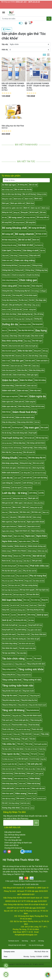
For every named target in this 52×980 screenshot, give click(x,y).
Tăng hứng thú (35, 696)
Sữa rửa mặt (6, 639)
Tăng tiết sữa (17, 716)
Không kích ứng (26, 463)
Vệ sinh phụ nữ (35, 764)
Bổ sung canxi (15, 217)
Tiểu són (20, 744)
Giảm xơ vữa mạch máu (25, 417)
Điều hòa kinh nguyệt (9, 351)
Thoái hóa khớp (34, 725)
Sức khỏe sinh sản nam (27, 643)
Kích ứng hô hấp (39, 468)
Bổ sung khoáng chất (14, 228)
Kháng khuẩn (10, 458)
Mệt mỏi (26, 507)
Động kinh (37, 351)
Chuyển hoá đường (33, 275)
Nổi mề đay (27, 556)
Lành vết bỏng (28, 483)
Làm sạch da (27, 478)
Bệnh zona (45, 208)
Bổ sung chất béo (30, 217)
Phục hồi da (19, 581)
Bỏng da (17, 213)
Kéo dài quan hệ (29, 452)
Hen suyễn (44, 428)
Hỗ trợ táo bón (7, 443)
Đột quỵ (45, 351)
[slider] (7, 93)
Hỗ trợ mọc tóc (42, 438)
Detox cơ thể (6, 309)
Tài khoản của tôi (13, 941)
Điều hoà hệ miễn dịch (16, 346)
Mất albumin (28, 503)
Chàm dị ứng (23, 255)
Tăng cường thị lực (9, 675)
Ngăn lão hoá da (19, 522)
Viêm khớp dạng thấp (10, 784)
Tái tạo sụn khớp (9, 653)
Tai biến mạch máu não (27, 648)
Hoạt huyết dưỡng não (13, 438)
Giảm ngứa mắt (8, 402)
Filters (7, 29)
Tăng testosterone (33, 710)
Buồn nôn (36, 240)
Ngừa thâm (42, 536)
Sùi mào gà (23, 625)
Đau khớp (5, 336)
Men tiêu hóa (6, 508)
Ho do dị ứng (7, 433)
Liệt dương (6, 488)
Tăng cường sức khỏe (31, 669)
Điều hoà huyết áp (31, 346)
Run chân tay (35, 600)
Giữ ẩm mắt (6, 428)
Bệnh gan (5, 203)
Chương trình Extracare (13, 848)
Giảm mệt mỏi (32, 386)
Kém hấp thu (7, 452)
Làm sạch (18, 478)
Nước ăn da (6, 561)
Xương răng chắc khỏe (11, 808)
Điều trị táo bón (25, 351)
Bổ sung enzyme (19, 222)
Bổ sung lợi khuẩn (37, 228)
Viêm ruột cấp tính (38, 788)
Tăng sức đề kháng (13, 710)
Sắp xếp (5, 44)
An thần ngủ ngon (9, 185)
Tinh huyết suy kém (41, 744)
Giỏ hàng (41, 941)
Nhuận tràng (7, 556)
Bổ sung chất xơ (43, 217)
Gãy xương (43, 356)
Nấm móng (37, 517)
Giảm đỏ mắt (7, 375)
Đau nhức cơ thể (37, 336)
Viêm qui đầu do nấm (23, 788)
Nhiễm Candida (8, 546)
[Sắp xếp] (29, 44)
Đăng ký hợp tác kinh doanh (17, 945)
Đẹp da (5, 346)
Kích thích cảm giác (9, 468)
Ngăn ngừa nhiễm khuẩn (36, 522)
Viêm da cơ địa (30, 769)
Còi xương (35, 291)
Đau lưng (13, 336)
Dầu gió (5, 305)
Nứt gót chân (37, 561)
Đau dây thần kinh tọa (26, 330)
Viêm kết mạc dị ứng (21, 779)
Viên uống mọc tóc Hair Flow (13, 126)
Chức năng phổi (9, 286)
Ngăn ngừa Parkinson (9, 526)
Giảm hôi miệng (40, 380)
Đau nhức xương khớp (12, 341)
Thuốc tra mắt (7, 734)
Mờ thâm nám (25, 512)
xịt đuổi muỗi (41, 799)
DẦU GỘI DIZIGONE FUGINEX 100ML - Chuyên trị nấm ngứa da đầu (13, 86)
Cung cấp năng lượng (10, 300)
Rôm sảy (26, 600)
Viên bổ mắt (32, 794)
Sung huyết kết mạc (35, 625)
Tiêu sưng (29, 744)
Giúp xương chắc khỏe (25, 422)
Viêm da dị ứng (7, 774)
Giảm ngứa (24, 396)
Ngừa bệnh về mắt (34, 526)
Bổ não (4, 217)
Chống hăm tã (8, 270)
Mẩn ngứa (19, 503)
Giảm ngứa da (37, 396)
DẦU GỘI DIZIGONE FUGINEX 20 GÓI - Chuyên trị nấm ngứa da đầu (38, 86)
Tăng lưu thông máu (9, 705)
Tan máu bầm (22, 653)
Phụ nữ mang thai (38, 576)
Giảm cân (27, 366)
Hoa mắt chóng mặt (20, 433)
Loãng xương (27, 488)
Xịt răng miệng (14, 803)
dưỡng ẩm (29, 319)
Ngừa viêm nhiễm (25, 541)
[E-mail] (18, 823)
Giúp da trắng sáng (9, 422)
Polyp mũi (28, 581)
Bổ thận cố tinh (41, 234)
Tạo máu (29, 659)
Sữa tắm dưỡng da (19, 639)
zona (32, 808)
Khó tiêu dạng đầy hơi (37, 458)
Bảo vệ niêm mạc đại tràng (11, 194)
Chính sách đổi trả (11, 845)
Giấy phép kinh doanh (13, 832)
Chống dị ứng (37, 265)
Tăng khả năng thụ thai (29, 700)
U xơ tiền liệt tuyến (21, 759)
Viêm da (20, 769)
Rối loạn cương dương (30, 585)
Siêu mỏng (31, 615)
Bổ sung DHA (7, 222)
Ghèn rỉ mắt (6, 361)
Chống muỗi (19, 270)
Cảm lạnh (7, 250)
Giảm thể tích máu (38, 406)
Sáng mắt (5, 610)
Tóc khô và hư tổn (31, 749)
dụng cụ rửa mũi (8, 319)
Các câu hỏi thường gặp (36, 945)
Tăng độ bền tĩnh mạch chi (11, 691)
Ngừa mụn (7, 536)
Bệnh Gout (30, 203)
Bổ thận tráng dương (9, 240)
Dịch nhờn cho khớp (9, 314)
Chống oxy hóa (42, 270)
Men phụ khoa (39, 503)
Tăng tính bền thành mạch (32, 716)
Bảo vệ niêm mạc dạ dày (23, 190)
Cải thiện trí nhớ (25, 245)
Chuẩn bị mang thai (18, 275)
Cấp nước (5, 255)
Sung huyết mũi (8, 630)
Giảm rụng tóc (30, 402)
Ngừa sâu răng (19, 536)
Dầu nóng (27, 305)
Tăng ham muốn (28, 691)
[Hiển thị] (29, 50)
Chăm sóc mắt (7, 260)
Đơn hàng (25, 941)
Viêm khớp (35, 778)
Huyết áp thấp (28, 448)
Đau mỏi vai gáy (24, 336)
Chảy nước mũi (35, 256)
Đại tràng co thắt (25, 324)
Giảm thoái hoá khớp (25, 412)
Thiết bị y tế (6, 725)
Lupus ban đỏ (7, 498)
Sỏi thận (31, 620)
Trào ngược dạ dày (11, 754)
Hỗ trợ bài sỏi (29, 438)
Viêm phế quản (8, 788)
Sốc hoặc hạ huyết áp (10, 625)
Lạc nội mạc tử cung (39, 473)
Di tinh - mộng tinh (30, 309)
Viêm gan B (39, 774)
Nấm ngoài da (7, 522)
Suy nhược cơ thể (23, 634)
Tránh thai (42, 749)
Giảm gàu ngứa (32, 375)
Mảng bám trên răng (20, 498)
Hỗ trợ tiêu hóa (19, 443)
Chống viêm (6, 275)
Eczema (19, 356)
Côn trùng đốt (17, 295)
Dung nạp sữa (19, 319)
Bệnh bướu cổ (18, 199)
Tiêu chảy (45, 734)
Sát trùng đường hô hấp (35, 610)
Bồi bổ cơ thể (24, 240)
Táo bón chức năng (13, 659)
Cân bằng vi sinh (31, 250)
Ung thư (43, 759)
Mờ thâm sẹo (36, 512)
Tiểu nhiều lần (9, 744)
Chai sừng (14, 255)
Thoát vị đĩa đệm (8, 729)
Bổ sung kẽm (31, 222)
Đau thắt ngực (37, 341)
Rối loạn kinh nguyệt (27, 590)
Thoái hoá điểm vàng (19, 725)
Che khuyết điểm (25, 265)
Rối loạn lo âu (7, 594)
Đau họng (41, 330)
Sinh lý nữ (7, 620)
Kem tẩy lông (17, 452)
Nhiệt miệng (32, 551)
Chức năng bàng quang (10, 280)
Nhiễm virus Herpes (19, 551)
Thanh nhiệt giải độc (21, 720)
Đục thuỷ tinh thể (8, 356)
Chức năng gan (28, 280)
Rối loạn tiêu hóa (12, 600)
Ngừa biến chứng (8, 531)
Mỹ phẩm (13, 517)
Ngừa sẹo (30, 536)
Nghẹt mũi (22, 526)
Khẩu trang (23, 458)
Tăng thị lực (6, 716)
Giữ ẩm (37, 422)
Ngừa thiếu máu (10, 541)
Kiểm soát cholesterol (11, 473)
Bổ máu (43, 212)
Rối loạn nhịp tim (19, 595)
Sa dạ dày (5, 605)
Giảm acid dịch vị (43, 361)
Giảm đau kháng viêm (37, 370)
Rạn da (4, 585)
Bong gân (25, 212)
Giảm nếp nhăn (35, 391)
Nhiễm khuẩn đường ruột (37, 546)
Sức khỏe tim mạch (10, 648)
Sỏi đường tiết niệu (20, 620)
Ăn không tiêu (23, 185)
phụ (20, 571)
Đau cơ (4, 330)
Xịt (34, 799)
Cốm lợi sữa (6, 295)
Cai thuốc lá (39, 245)
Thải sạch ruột (7, 720)
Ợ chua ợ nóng (23, 566)
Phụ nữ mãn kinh (22, 576)
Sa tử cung (24, 605)
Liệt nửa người (16, 488)
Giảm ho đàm (10, 380)
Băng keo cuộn (7, 199)
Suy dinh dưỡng (20, 630)
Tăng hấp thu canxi (10, 696)
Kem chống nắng (40, 448)
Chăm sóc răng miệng (24, 260)
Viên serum (21, 799)
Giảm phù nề (19, 402)
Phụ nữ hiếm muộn (8, 576)
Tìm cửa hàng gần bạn (13, 840)
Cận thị (43, 251)
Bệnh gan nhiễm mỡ (18, 203)
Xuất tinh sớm (25, 803)
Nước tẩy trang (17, 561)
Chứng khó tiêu (7, 291)
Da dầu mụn (23, 300)
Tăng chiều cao (20, 664)
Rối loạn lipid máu (42, 590)
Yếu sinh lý (25, 808)
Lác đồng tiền (26, 473)
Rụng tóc (45, 600)
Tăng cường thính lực (24, 675)
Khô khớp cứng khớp (10, 463)
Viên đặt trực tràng (8, 799)
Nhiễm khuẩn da (21, 546)
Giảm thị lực (6, 412)
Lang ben (18, 483)
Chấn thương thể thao (10, 265)
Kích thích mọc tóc (24, 468)
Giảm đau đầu (22, 370)
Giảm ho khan (26, 380)
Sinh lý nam (42, 615)
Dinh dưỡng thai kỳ (25, 314)
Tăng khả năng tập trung (11, 700)
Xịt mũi (5, 803)
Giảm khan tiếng (8, 386)
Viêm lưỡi (22, 784)
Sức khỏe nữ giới (34, 639)
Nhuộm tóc (17, 556)
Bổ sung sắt (8, 234)
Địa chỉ (33, 941)
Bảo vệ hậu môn (7, 190)
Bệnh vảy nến (36, 208)
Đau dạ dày (13, 330)
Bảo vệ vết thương (29, 194)
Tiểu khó (32, 739)
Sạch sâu (42, 605)
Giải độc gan (18, 361)
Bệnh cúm (38, 199)
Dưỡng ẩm (38, 319)
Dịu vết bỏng (39, 314)
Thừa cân (16, 734)
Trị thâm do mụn (8, 759)
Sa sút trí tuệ (15, 605)
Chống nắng (30, 270)
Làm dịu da (7, 478)
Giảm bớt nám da (16, 366)
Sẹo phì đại (22, 615)
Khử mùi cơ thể (38, 463)
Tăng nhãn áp (23, 705)
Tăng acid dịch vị (8, 664)
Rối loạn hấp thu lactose (10, 590)
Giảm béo (5, 366)
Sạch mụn (33, 605)
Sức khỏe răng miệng (10, 644)
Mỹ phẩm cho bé (25, 517)
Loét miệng (33, 493)
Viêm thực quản (8, 794)
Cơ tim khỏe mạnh (30, 295)
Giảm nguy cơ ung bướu (10, 396)
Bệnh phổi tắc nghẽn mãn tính (12, 208)
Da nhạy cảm (41, 300)
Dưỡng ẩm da (10, 324)
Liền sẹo (37, 483)
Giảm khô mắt (20, 386)
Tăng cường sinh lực (9, 669)
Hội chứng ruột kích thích (36, 443)
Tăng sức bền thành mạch (37, 705)
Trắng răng (25, 754)
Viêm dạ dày (41, 769)
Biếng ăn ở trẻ (7, 212)
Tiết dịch (36, 734)
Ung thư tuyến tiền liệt (9, 764)
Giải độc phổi (30, 361)
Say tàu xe (6, 615)
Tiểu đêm (5, 739)
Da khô (32, 300)
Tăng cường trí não (32, 680)
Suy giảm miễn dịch (34, 630)
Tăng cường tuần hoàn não (18, 686)
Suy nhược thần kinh (39, 634)
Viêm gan (30, 774)
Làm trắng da (7, 483)
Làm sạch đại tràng (40, 478)
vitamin (29, 799)
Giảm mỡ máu (23, 391)
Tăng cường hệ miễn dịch (36, 664)
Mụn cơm (5, 517)
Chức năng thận (24, 286)
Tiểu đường (15, 739)
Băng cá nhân (42, 194)
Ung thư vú (22, 764)
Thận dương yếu (36, 720)
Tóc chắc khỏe (18, 749)
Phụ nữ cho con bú (30, 571)
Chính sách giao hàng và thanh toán (18, 843)
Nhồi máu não (43, 551)
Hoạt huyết (33, 433)
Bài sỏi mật (33, 185)
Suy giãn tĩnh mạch (9, 634)
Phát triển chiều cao (39, 566)
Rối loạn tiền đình (33, 594)
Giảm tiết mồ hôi (8, 417)
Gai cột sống (33, 356)
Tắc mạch (37, 659)
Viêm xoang (21, 793)
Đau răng (28, 341)
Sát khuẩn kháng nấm (18, 610)
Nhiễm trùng (6, 551)
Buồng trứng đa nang (9, 245)
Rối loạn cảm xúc (14, 585)
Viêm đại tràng (20, 774)
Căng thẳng (17, 250)
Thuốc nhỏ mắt (37, 729)
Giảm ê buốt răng (19, 375)
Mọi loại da (14, 512)
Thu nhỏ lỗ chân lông (23, 729)
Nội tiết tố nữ (39, 556)
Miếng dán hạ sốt (36, 508)
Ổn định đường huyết (9, 566)
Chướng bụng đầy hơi (22, 291)
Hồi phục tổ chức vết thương (12, 448)
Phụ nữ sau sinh (7, 581)
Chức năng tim (37, 286)
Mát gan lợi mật (8, 503)
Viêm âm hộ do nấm (9, 769)
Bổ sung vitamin (25, 234)
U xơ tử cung (34, 759)
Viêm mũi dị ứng (34, 784)
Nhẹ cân (36, 541)
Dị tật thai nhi (17, 309)
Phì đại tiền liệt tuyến (10, 571)
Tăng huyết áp (23, 696)
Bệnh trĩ (27, 208)
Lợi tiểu (41, 493)
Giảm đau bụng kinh (9, 370)
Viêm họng (7, 778)
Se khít (14, 615)
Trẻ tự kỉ (34, 754)
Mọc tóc (5, 512)
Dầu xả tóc (36, 305)
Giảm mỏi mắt (9, 390)
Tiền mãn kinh (26, 734)
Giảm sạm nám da (9, 406)
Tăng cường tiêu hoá (12, 680)
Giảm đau (36, 366)
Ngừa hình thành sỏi (22, 531)
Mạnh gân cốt (33, 498)
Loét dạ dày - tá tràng (15, 493)
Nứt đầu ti (27, 561)
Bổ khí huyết (34, 212)
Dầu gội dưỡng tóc (16, 305)
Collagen (43, 291)
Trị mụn (41, 754)
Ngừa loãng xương (38, 531)
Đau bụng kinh (38, 324)
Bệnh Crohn (29, 199)
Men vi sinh (17, 507)
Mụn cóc (46, 512)
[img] (26, 23)
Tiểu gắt (24, 739)
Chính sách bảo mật (12, 837)
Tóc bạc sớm (7, 749)
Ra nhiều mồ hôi (39, 581)
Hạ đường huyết (18, 428)
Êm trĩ (25, 356)
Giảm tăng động (24, 406)
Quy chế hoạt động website (15, 835)
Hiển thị (5, 50)
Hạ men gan (32, 428)
